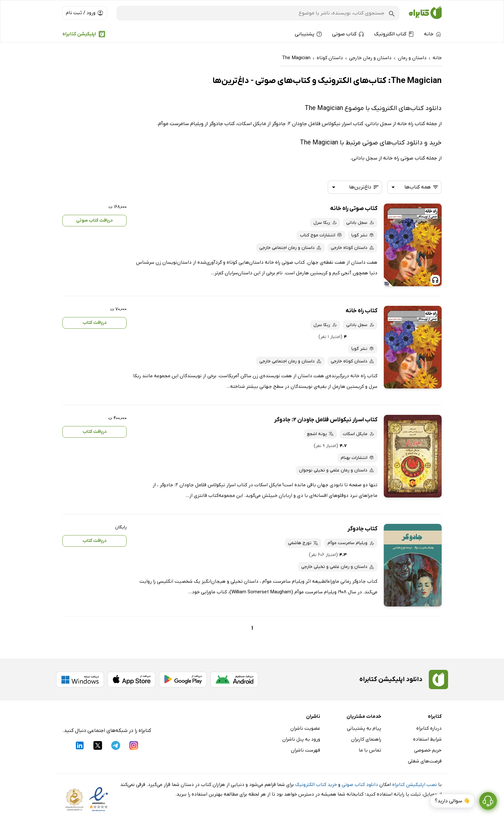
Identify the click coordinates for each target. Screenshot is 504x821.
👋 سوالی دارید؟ (452, 801)
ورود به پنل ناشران (301, 739)
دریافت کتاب (95, 323)
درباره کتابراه (429, 728)
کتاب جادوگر (362, 529)
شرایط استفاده (427, 739)
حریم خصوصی (428, 750)
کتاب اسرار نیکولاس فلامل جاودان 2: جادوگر (326, 420)
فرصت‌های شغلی (425, 761)
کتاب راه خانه (361, 311)
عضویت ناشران (305, 728)
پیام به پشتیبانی (364, 728)
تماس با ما (370, 750)
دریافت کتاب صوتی (94, 220)
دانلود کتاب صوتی (360, 785)
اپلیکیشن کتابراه (79, 34)
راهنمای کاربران (366, 739)
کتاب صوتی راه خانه (354, 209)
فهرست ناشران (306, 750)
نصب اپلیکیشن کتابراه (414, 785)
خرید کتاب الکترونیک (316, 785)
